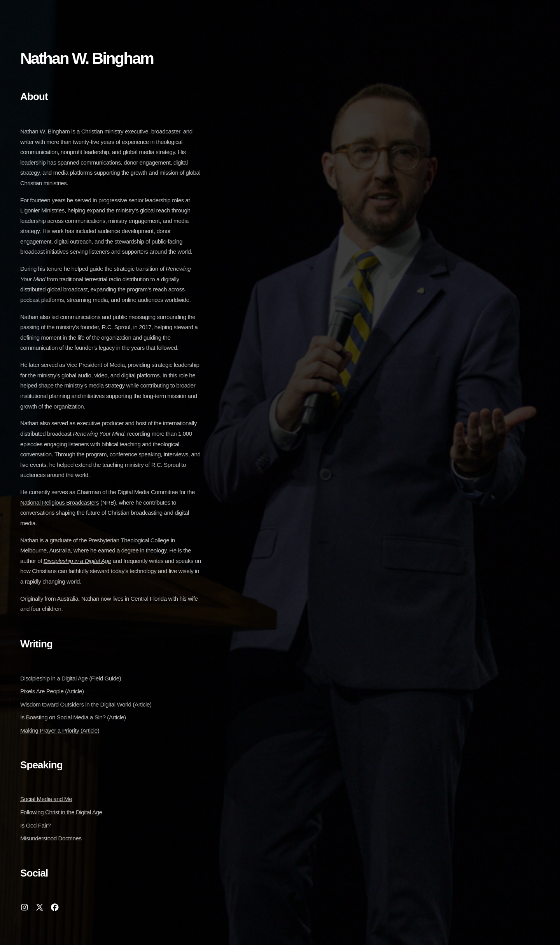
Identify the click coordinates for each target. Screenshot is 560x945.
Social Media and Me (46, 799)
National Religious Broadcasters (59, 502)
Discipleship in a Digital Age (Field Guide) (71, 678)
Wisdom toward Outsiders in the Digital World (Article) (86, 704)
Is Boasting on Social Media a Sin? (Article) (73, 717)
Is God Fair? (35, 825)
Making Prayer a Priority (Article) (60, 730)
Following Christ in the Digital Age (61, 812)
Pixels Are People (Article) (52, 691)
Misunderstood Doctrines (51, 838)
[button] (24, 907)
